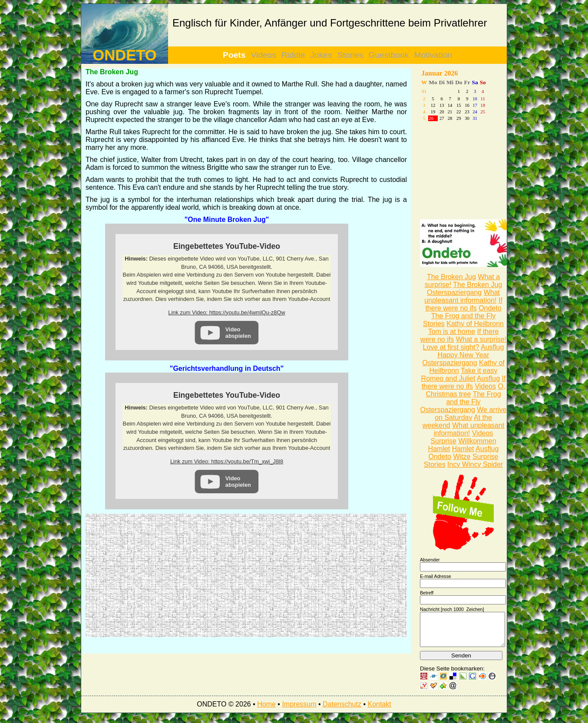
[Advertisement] (166, 574)
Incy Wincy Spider (475, 464)
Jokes (321, 55)
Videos (263, 55)
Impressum (299, 711)
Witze (462, 457)
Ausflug (492, 347)
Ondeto (490, 308)
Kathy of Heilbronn (475, 324)
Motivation (433, 55)
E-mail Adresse (436, 576)
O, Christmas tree (465, 390)
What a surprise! (481, 339)
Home (266, 711)
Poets (234, 55)
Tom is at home (452, 332)
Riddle (293, 55)
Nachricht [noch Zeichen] (452, 609)
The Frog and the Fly (464, 316)
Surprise (443, 441)
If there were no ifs (464, 304)
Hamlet (439, 449)
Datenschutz (342, 711)
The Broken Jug (451, 277)
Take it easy (479, 371)
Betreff (427, 593)
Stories (350, 55)
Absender (430, 560)
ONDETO (125, 55)
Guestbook (389, 55)
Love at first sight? (451, 347)
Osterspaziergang (454, 292)
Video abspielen (238, 333)
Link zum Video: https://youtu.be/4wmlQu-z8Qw (226, 312)
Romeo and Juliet (448, 378)
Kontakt (379, 711)
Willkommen (477, 441)
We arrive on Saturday (471, 414)
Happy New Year (463, 355)
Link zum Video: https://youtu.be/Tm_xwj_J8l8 (227, 461)
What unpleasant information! (462, 296)
